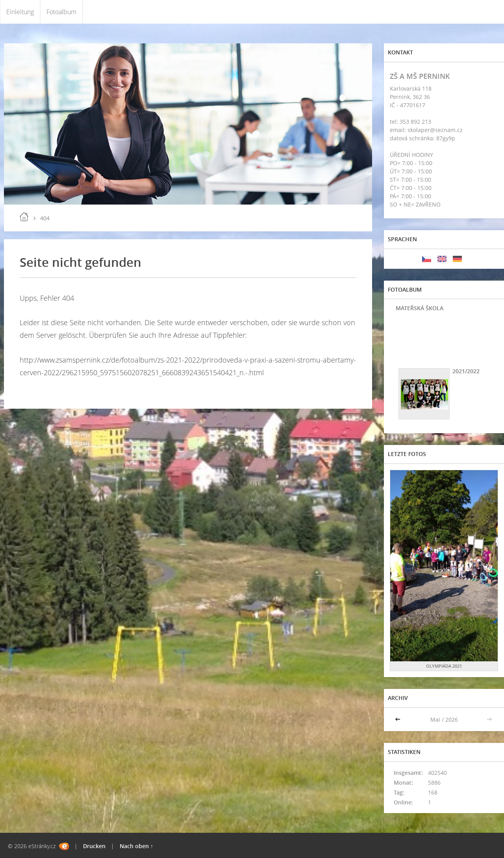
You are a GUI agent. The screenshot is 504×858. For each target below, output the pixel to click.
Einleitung (20, 12)
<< (398, 719)
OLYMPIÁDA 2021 (444, 666)
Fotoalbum (61, 12)
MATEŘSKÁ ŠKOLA (420, 308)
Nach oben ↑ (136, 846)
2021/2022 (466, 371)
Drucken (94, 846)
